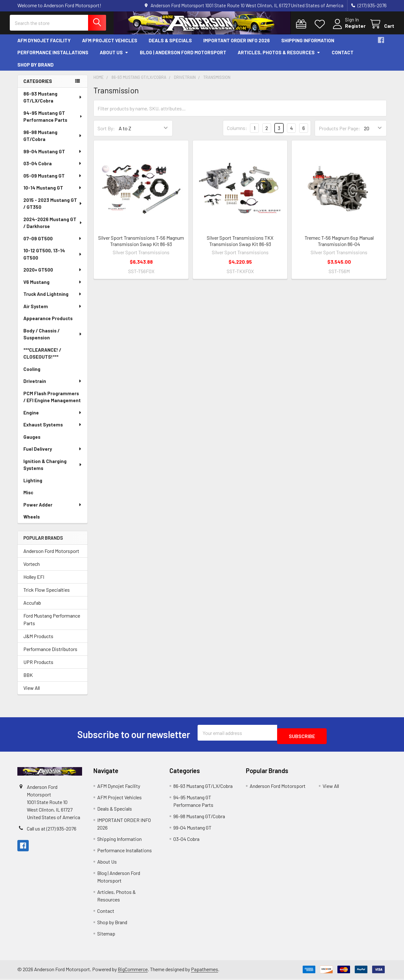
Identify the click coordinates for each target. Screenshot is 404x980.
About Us (114, 57)
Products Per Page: (339, 133)
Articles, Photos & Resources (279, 57)
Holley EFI (34, 581)
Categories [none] (38, 86)
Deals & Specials (170, 45)
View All (32, 692)
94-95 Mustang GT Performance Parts (53, 121)
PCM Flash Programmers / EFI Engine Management (52, 402)
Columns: (237, 133)
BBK (28, 680)
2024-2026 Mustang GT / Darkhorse (53, 228)
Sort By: (106, 133)
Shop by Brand (36, 69)
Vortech (32, 569)
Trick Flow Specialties (47, 594)
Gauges (32, 442)
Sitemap (106, 935)
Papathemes (205, 971)
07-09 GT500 (53, 243)
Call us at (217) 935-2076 (52, 830)
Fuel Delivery (53, 454)
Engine (53, 417)
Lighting (33, 485)
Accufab (32, 607)
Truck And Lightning (53, 299)
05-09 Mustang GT (53, 180)
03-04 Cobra (53, 168)
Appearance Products (48, 323)
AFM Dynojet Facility (44, 45)
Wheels (32, 521)
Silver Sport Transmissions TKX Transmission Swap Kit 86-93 (240, 246)
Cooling (32, 374)
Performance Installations (53, 57)
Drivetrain (53, 386)
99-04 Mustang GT (53, 156)
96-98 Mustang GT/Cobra (53, 141)
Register (348, 29)
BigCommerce (133, 971)
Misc (28, 497)
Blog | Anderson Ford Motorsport (183, 57)
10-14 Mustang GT (53, 192)
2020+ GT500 (53, 274)
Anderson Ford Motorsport (51, 556)
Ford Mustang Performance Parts (52, 624)
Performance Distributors (50, 654)
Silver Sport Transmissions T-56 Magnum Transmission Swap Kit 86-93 (141, 246)
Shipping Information (308, 45)
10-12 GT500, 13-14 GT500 (53, 259)
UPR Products (38, 667)
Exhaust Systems (53, 429)
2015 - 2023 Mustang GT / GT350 (53, 208)
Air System (53, 311)
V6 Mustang (53, 287)
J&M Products (38, 641)
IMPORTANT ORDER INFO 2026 (237, 45)
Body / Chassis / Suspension (53, 339)
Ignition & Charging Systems (53, 469)
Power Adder (53, 509)
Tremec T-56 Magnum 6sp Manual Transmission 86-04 (339, 246)
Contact (343, 57)
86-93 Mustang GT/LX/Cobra (53, 102)
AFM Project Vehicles (110, 45)
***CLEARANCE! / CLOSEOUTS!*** (42, 358)
